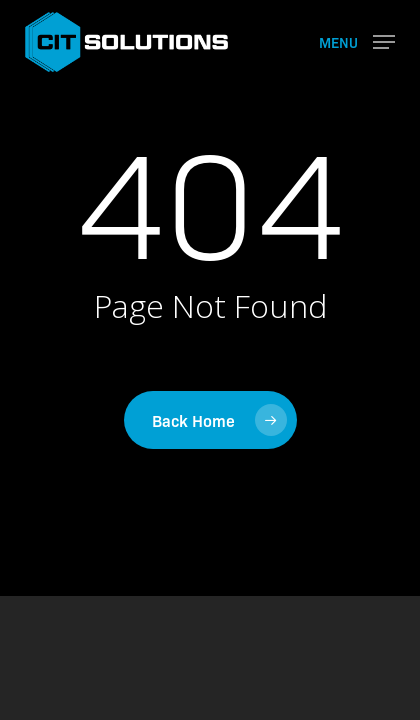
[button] (357, 39)
